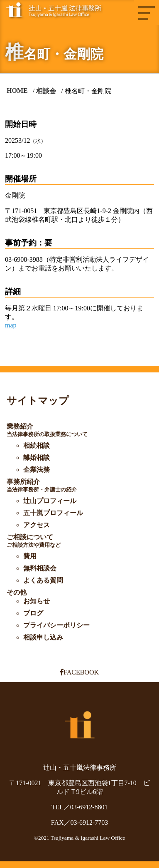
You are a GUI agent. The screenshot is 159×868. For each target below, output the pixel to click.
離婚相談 (37, 458)
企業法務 (37, 470)
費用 (30, 556)
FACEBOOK (79, 672)
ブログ (33, 613)
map (11, 325)
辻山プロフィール (50, 501)
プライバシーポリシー (56, 625)
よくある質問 (43, 580)
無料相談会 (40, 568)
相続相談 (37, 445)
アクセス (37, 525)
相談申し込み (43, 637)
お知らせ (37, 601)
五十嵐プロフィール (53, 513)
